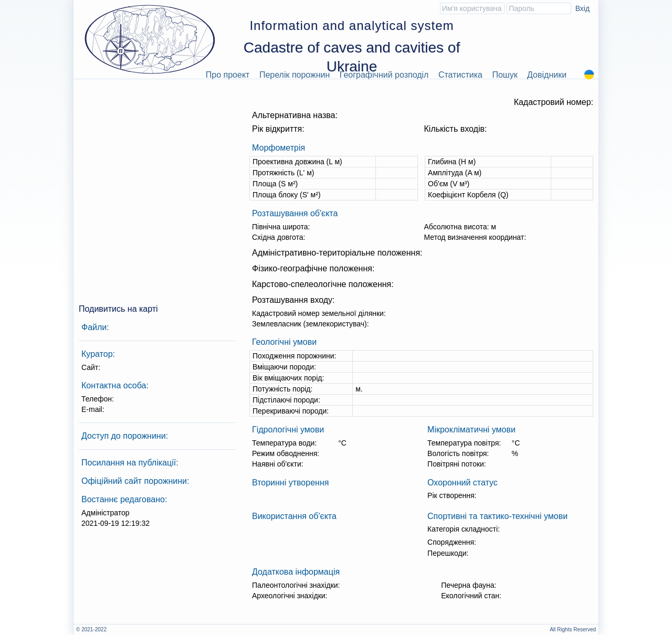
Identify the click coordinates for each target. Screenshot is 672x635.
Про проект (228, 75)
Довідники (547, 75)
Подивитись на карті (118, 309)
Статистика (460, 75)
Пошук (505, 75)
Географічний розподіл (384, 75)
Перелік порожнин (295, 75)
